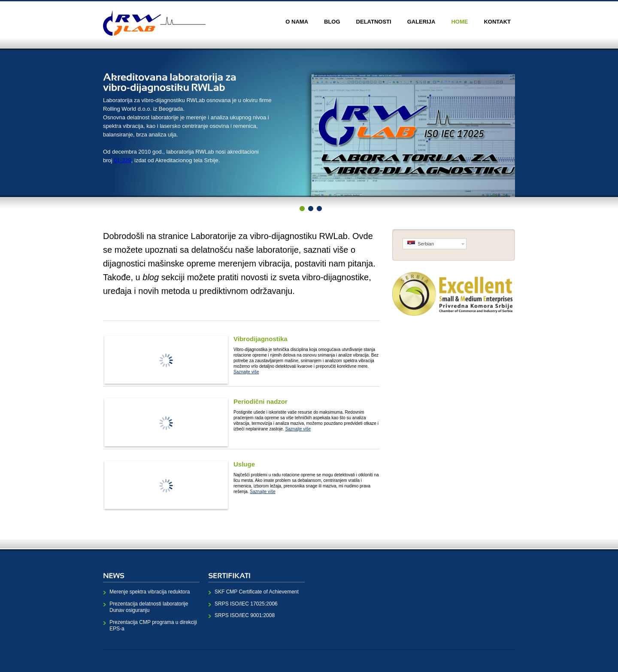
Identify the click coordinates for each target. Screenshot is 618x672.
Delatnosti (374, 22)
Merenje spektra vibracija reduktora (150, 592)
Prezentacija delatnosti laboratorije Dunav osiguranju (149, 607)
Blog (332, 22)
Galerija (421, 22)
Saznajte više (246, 372)
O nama (297, 22)
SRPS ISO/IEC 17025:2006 (246, 604)
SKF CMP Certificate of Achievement (257, 592)
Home (459, 22)
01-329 (122, 160)
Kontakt (497, 22)
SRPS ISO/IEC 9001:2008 (245, 615)
